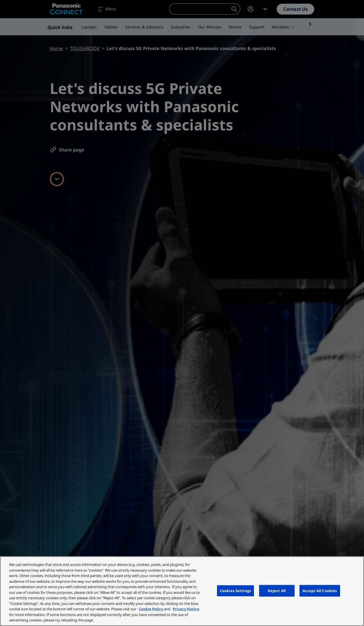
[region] (182, 591)
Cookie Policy (151, 609)
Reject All (277, 590)
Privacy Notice (186, 609)
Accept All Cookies (320, 590)
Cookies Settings (235, 590)
